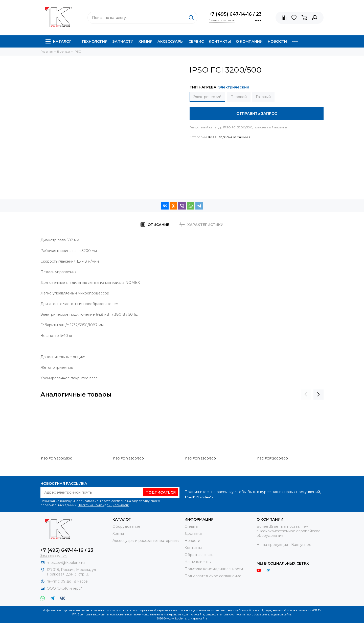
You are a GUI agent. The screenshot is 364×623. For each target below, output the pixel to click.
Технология (94, 41)
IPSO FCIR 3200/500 (200, 458)
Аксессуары (170, 41)
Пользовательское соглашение (213, 576)
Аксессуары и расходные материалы (146, 541)
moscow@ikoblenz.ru (66, 563)
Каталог (58, 41)
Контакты (220, 41)
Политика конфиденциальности (103, 505)
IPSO (212, 137)
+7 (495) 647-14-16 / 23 (235, 14)
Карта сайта (199, 618)
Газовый (263, 97)
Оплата (191, 526)
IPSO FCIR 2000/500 (56, 458)
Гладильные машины (234, 137)
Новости (277, 41)
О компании (249, 41)
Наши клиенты (198, 562)
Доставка (193, 534)
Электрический (207, 97)
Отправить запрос (257, 113)
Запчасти (123, 41)
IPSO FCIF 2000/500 (272, 458)
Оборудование (126, 526)
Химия (145, 41)
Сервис (196, 41)
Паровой (239, 97)
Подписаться (161, 492)
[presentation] (306, 395)
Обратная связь (199, 555)
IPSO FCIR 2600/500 (128, 458)
